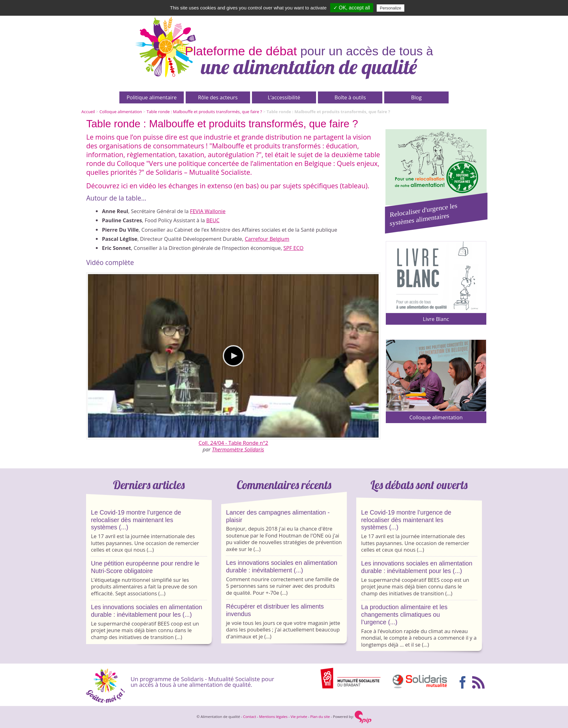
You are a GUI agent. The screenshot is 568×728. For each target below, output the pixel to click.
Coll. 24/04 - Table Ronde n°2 (233, 443)
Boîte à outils (350, 97)
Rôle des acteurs (218, 97)
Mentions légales (273, 717)
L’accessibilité (284, 97)
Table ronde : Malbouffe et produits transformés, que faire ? (204, 112)
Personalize (390, 8)
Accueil (88, 112)
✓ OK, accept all (352, 8)
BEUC (213, 220)
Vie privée (299, 717)
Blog (417, 97)
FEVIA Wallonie (208, 211)
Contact (250, 717)
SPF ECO (293, 248)
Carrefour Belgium (267, 239)
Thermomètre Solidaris (238, 449)
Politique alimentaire (152, 97)
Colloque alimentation (121, 112)
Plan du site (320, 717)
